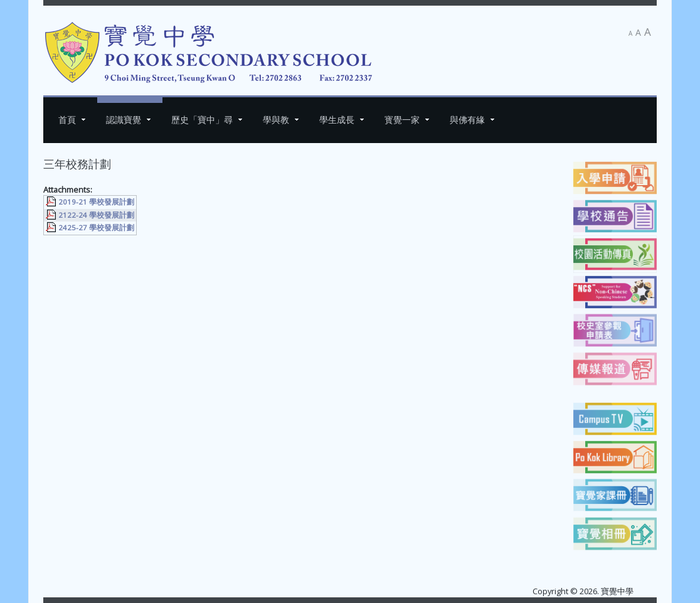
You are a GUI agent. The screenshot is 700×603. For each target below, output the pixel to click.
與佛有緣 (467, 120)
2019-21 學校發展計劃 (96, 202)
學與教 (276, 120)
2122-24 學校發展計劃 (96, 215)
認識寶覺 (124, 120)
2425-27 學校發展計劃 (96, 227)
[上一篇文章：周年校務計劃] (71, 252)
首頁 (67, 120)
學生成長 (337, 120)
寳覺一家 (402, 120)
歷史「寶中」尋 (202, 120)
